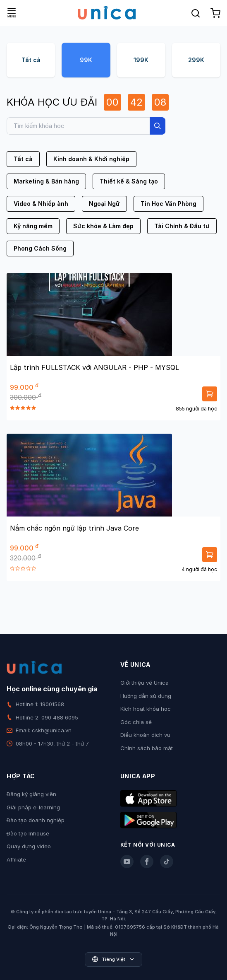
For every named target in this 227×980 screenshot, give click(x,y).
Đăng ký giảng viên (31, 794)
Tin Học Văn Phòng (168, 204)
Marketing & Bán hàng (46, 181)
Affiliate (16, 859)
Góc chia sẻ (136, 722)
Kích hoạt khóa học (146, 709)
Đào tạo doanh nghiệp (36, 820)
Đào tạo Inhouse (28, 833)
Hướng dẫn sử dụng (146, 696)
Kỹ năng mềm (33, 226)
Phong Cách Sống (40, 248)
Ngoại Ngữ (104, 204)
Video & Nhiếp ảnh (41, 204)
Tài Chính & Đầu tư (182, 226)
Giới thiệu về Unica (145, 683)
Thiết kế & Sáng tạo (129, 181)
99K (86, 60)
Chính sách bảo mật (147, 748)
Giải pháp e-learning (33, 807)
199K (141, 60)
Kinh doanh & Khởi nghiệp (91, 159)
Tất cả (31, 60)
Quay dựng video (29, 846)
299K (196, 60)
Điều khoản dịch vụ (145, 735)
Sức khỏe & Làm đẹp (103, 226)
